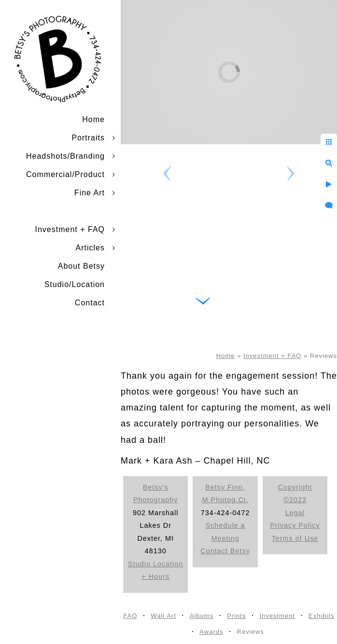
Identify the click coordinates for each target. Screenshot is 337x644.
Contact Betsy (225, 551)
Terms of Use (295, 538)
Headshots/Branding (65, 156)
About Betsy (81, 266)
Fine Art (90, 193)
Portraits (88, 138)
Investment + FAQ (70, 229)
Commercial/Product (65, 174)
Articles (90, 248)
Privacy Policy (295, 525)
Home (93, 119)
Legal (295, 513)
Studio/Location (75, 284)
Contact (90, 303)
